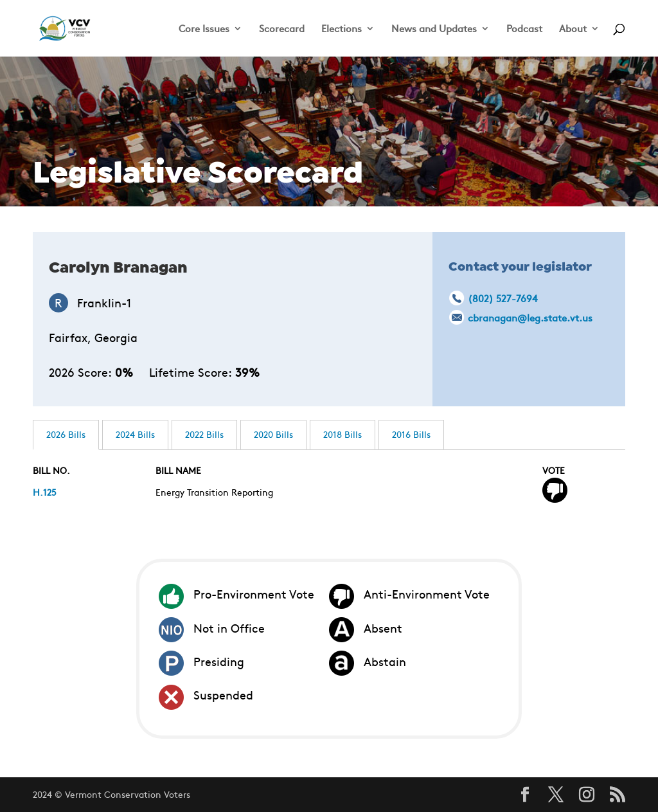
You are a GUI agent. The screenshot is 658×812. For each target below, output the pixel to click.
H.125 (45, 492)
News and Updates (434, 29)
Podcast (524, 29)
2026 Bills (66, 434)
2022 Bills (204, 434)
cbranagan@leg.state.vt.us (530, 317)
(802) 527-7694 (502, 298)
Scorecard (282, 29)
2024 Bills (135, 434)
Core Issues (204, 29)
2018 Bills (342, 434)
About (573, 29)
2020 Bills (273, 434)
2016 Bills (411, 434)
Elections (342, 29)
